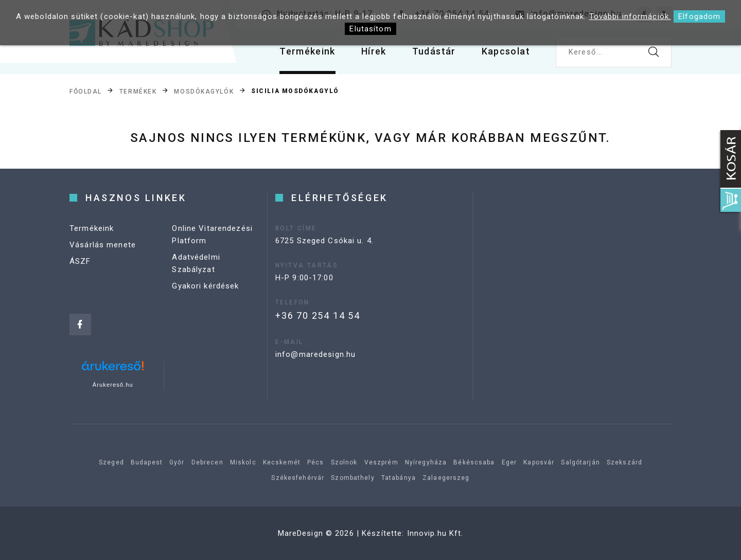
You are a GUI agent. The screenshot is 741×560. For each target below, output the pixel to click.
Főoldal (86, 92)
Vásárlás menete (103, 245)
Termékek (138, 92)
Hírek (374, 51)
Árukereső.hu (113, 385)
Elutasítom (370, 29)
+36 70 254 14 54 (318, 315)
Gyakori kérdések (205, 286)
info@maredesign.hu (315, 354)
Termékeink (307, 51)
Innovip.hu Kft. (435, 533)
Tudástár (434, 51)
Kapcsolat (506, 51)
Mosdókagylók (204, 92)
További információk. (630, 16)
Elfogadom (699, 16)
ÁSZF (80, 261)
